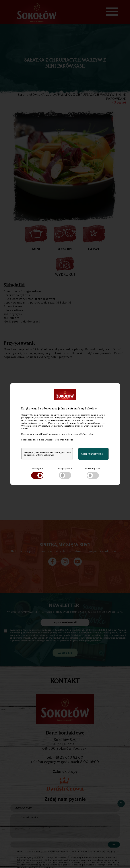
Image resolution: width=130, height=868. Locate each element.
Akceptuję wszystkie (92, 454)
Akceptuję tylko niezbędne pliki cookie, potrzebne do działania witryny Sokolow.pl (47, 454)
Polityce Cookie (64, 440)
